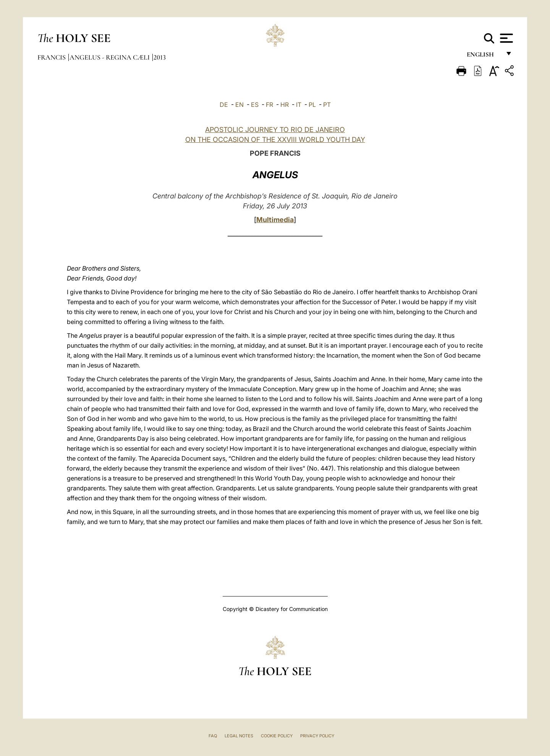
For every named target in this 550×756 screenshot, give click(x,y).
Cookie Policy (277, 736)
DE (224, 105)
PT (327, 105)
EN (239, 105)
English (484, 56)
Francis (52, 57)
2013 (160, 57)
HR (285, 105)
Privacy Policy (317, 736)
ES (255, 105)
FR (269, 105)
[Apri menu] (506, 38)
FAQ (213, 736)
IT (299, 105)
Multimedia (275, 220)
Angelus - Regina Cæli (110, 57)
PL (312, 105)
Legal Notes (239, 736)
